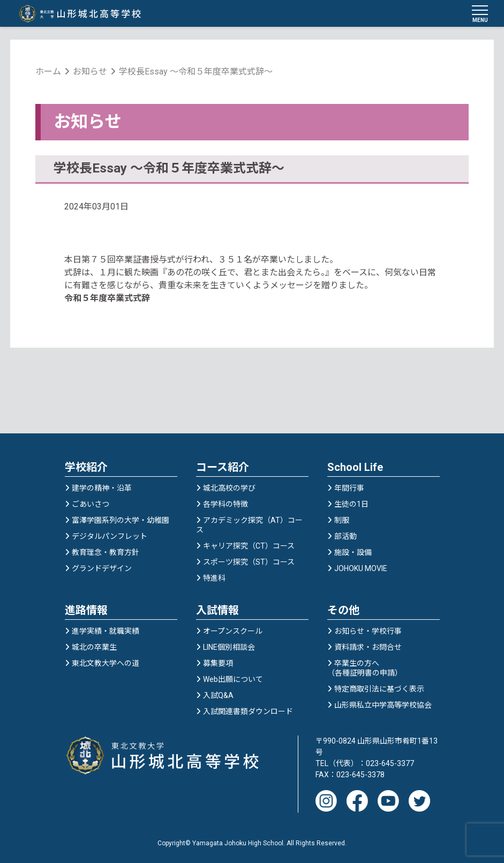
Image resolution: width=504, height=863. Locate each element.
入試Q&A (218, 696)
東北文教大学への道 (106, 664)
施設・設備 (353, 553)
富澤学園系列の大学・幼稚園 (121, 521)
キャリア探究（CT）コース (249, 546)
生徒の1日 (351, 505)
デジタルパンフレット (110, 537)
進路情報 (86, 611)
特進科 (214, 579)
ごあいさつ (91, 505)
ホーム (49, 72)
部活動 (345, 537)
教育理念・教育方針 (106, 553)
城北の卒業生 (94, 648)
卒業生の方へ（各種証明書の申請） (365, 669)
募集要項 (218, 664)
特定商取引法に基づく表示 (379, 689)
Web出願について (233, 680)
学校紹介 (86, 468)
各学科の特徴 (225, 505)
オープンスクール (233, 632)
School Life (355, 468)
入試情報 (217, 611)
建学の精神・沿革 (102, 489)
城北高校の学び (229, 489)
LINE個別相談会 (229, 648)
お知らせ (91, 72)
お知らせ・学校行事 (368, 632)
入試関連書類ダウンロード (248, 712)
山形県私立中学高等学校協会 (383, 706)
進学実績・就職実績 (106, 632)
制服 (342, 521)
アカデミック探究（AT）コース (249, 526)
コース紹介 (223, 468)
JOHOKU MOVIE (361, 569)
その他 (343, 611)
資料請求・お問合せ (368, 648)
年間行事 (349, 489)
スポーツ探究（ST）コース (249, 562)
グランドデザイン (102, 569)
